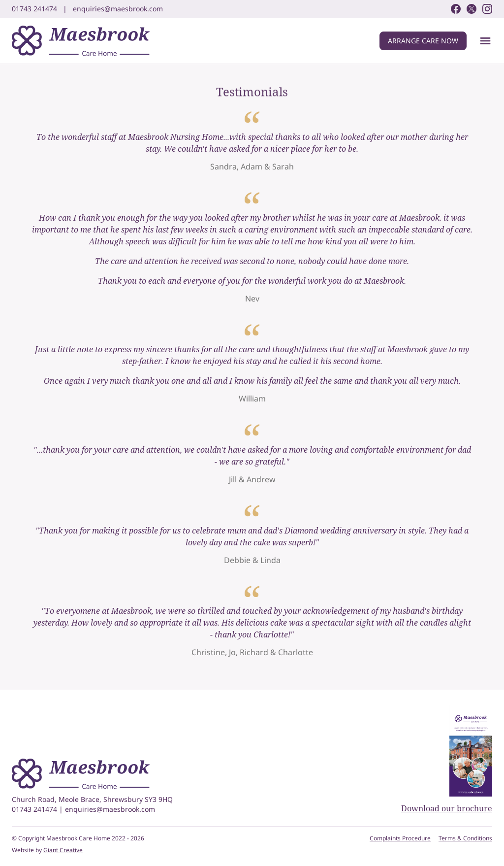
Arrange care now (423, 41)
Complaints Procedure (400, 838)
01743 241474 (35, 809)
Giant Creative (63, 850)
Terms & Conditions (465, 838)
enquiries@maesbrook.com (110, 809)
